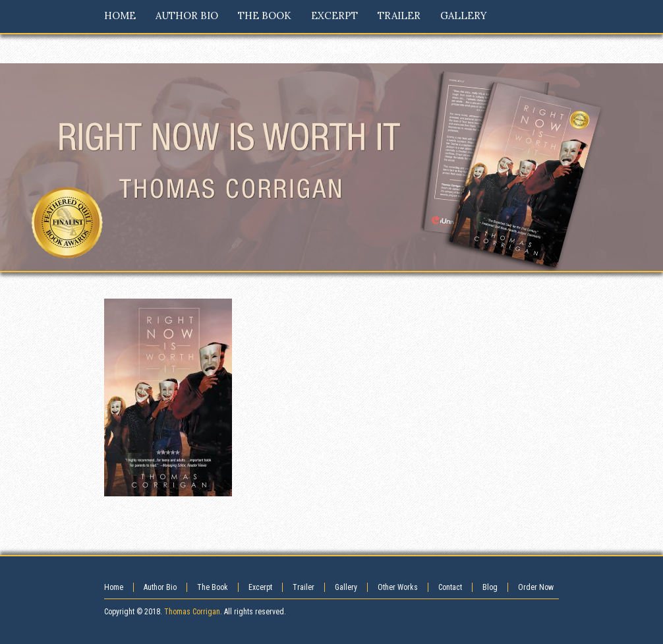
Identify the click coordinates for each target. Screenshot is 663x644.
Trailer (303, 587)
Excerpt (260, 587)
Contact (450, 587)
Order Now (536, 587)
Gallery (346, 587)
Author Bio (160, 587)
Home (114, 587)
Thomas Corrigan (192, 612)
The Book (213, 587)
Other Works (398, 587)
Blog (490, 587)
